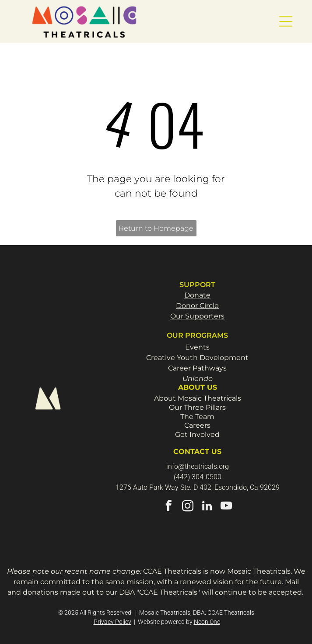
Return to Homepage (156, 228)
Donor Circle (197, 306)
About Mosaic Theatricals (198, 398)
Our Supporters (197, 316)
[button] (286, 21)
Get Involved (197, 435)
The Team (197, 417)
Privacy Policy (112, 622)
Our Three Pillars (197, 407)
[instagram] (188, 507)
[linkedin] (207, 507)
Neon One (207, 622)
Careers (197, 425)
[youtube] (226, 507)
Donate (197, 295)
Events (197, 347)
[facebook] (169, 507)
